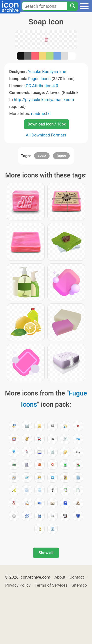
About (60, 577)
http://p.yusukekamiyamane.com (44, 100)
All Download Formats (46, 135)
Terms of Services (51, 585)
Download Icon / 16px (46, 124)
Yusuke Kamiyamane (47, 72)
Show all (46, 553)
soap (42, 156)
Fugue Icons (39, 79)
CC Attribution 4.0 (42, 86)
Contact (77, 577)
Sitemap (79, 585)
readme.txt (41, 114)
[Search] (72, 6)
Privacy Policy (18, 585)
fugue (61, 156)
